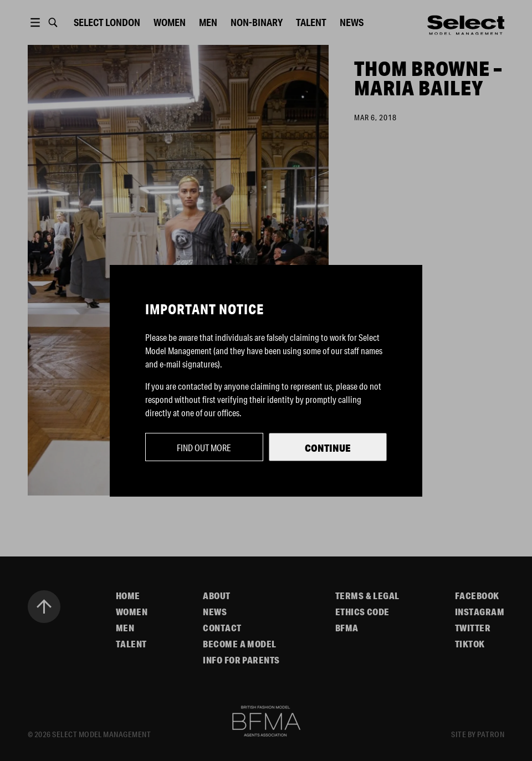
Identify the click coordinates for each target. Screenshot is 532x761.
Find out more (204, 448)
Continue (328, 448)
